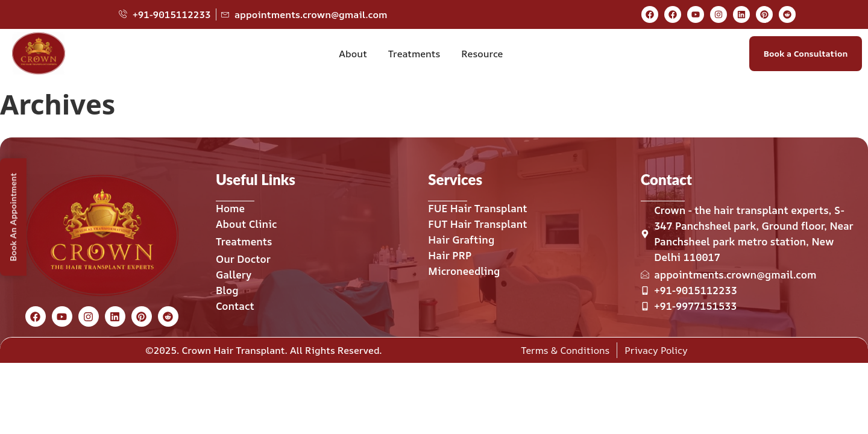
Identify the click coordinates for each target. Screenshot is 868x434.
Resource (482, 54)
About (353, 54)
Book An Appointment (13, 217)
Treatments (414, 54)
